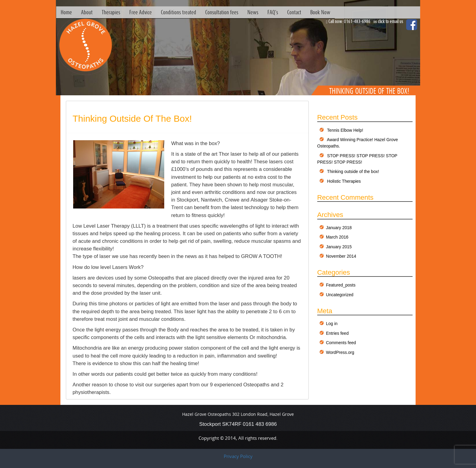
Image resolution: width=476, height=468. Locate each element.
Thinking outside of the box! (132, 119)
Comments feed (341, 343)
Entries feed (337, 333)
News (253, 12)
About (87, 12)
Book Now (320, 12)
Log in (332, 324)
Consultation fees (222, 12)
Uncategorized (340, 295)
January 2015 (339, 247)
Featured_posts (341, 285)
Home (66, 12)
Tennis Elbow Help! (345, 130)
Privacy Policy (238, 456)
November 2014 (341, 256)
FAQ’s (273, 12)
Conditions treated (178, 12)
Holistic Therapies (344, 181)
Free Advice (141, 12)
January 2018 (339, 228)
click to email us (391, 21)
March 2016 (337, 237)
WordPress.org (340, 352)
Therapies (111, 12)
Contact (294, 12)
